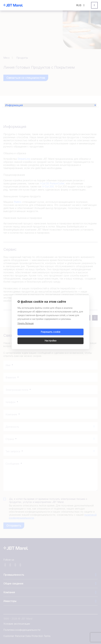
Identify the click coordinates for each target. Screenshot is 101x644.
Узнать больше (26, 327)
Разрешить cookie (34, 336)
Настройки (68, 336)
